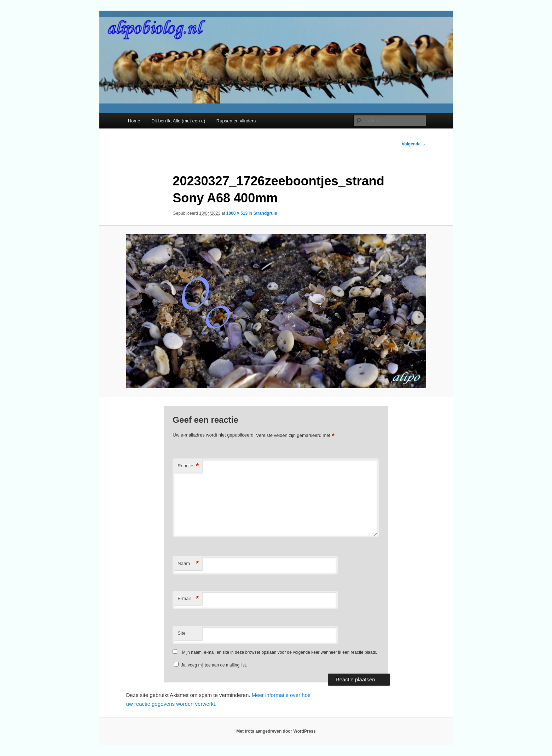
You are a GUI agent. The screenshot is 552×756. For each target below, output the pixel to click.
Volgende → (414, 144)
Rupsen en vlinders (236, 121)
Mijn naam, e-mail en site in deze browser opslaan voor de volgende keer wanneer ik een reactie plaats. (280, 652)
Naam (188, 564)
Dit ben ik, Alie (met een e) (178, 121)
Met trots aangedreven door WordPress (276, 731)
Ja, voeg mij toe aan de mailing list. (210, 665)
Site (181, 633)
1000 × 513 (237, 213)
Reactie (188, 466)
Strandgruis (265, 213)
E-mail (188, 599)
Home (134, 121)
